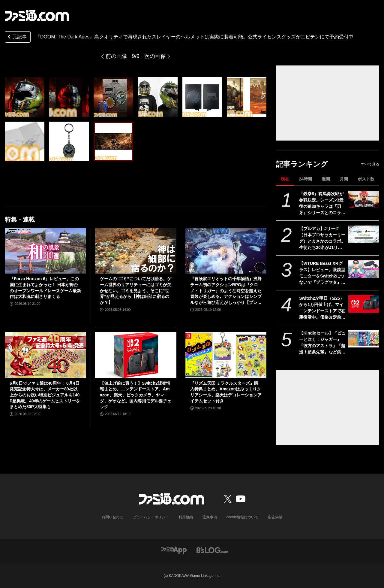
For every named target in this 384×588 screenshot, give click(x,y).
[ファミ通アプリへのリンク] (174, 550)
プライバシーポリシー (151, 517)
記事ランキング (302, 164)
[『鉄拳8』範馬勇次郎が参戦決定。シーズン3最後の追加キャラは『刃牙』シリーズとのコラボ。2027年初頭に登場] (364, 199)
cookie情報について (243, 517)
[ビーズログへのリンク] (212, 550)
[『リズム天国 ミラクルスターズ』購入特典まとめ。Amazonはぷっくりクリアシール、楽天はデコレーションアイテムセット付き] (226, 355)
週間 (326, 179)
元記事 (16, 37)
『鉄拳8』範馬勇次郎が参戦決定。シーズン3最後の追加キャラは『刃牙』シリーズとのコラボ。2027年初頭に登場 (321, 204)
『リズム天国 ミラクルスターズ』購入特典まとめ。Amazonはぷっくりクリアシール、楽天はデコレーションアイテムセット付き (226, 392)
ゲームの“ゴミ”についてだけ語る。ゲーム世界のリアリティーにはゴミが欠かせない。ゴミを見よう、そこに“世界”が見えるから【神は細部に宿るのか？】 (136, 290)
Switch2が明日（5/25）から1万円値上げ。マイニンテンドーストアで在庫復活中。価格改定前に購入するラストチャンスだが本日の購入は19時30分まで (322, 308)
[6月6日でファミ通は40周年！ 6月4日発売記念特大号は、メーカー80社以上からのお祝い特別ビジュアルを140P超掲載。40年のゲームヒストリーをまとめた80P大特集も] (45, 355)
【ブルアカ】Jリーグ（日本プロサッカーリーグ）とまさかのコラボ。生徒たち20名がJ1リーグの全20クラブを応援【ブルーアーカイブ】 (322, 238)
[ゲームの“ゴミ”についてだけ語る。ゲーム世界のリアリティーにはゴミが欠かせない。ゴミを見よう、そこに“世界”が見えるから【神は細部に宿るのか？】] (136, 251)
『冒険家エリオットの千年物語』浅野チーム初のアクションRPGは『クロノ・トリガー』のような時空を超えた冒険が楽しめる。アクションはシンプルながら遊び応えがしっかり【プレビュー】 (226, 291)
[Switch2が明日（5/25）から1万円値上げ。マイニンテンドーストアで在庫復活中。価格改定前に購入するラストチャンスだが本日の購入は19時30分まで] (364, 304)
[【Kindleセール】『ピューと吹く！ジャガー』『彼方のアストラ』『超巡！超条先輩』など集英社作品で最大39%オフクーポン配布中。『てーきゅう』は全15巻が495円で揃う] (364, 339)
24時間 (305, 179)
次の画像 (155, 56)
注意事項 (210, 517)
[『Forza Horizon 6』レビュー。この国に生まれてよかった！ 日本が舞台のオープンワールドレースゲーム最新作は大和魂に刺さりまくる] (45, 251)
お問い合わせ (112, 517)
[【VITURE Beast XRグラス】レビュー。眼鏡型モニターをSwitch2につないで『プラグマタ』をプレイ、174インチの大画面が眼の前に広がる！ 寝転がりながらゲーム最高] (364, 269)
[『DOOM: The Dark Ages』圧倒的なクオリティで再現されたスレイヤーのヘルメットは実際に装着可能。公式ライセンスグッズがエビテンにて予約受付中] (25, 97)
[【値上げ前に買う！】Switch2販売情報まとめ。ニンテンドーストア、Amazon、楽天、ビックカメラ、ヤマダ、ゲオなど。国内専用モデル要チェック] (136, 355)
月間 (344, 179)
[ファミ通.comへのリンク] (37, 16)
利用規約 (186, 517)
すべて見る (370, 164)
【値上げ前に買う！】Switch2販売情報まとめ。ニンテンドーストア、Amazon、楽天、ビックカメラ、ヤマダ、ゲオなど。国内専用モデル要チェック (136, 395)
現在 (285, 179)
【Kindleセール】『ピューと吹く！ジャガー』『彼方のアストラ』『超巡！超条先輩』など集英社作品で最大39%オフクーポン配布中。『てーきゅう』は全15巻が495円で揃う (322, 343)
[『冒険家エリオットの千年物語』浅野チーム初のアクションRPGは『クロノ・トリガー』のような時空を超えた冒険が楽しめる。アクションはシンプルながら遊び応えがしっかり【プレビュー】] (226, 251)
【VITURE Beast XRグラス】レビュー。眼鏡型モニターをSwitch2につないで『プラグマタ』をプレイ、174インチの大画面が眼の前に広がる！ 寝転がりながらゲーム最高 (322, 273)
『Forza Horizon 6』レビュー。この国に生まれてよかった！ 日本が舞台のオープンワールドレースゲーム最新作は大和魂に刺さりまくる (45, 288)
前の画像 (116, 56)
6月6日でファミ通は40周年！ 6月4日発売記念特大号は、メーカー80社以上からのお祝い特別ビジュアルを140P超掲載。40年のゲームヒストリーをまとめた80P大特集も (45, 395)
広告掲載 (275, 517)
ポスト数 (366, 179)
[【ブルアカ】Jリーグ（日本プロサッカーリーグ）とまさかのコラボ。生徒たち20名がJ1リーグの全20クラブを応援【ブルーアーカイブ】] (364, 234)
